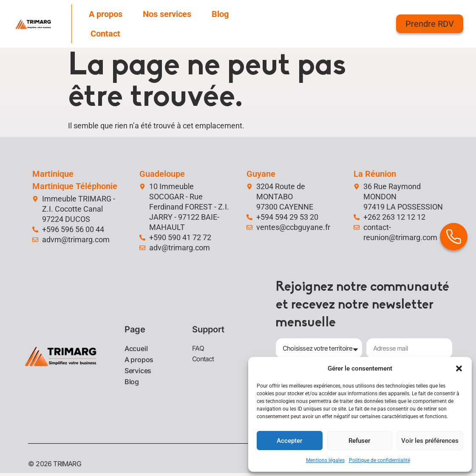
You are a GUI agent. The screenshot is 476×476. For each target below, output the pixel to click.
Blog (220, 14)
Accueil (136, 350)
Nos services (167, 14)
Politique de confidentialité (380, 460)
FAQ (198, 349)
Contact (105, 34)
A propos (106, 14)
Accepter (289, 441)
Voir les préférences (430, 441)
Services (138, 372)
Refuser (359, 441)
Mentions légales (325, 460)
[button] (459, 368)
